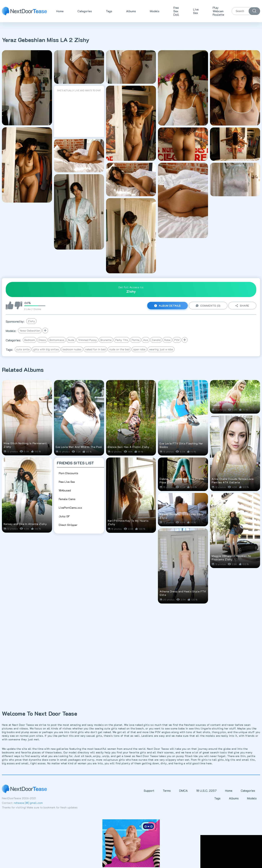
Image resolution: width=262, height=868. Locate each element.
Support (149, 790)
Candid (156, 340)
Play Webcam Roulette (218, 11)
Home (60, 11)
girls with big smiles (46, 349)
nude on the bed (119, 349)
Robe (167, 340)
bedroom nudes (72, 349)
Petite (136, 340)
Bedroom (30, 340)
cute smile (23, 349)
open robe (139, 349)
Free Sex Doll (176, 11)
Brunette (106, 340)
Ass (146, 340)
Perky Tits (122, 340)
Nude (71, 340)
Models (155, 11)
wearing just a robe (161, 349)
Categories (85, 11)
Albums (131, 11)
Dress (42, 340)
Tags (109, 11)
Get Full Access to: (131, 289)
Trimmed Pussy (87, 340)
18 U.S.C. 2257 (206, 790)
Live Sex (196, 11)
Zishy (31, 321)
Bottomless (57, 340)
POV (177, 340)
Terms (167, 790)
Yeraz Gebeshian (30, 331)
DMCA (183, 790)
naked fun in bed (95, 349)
